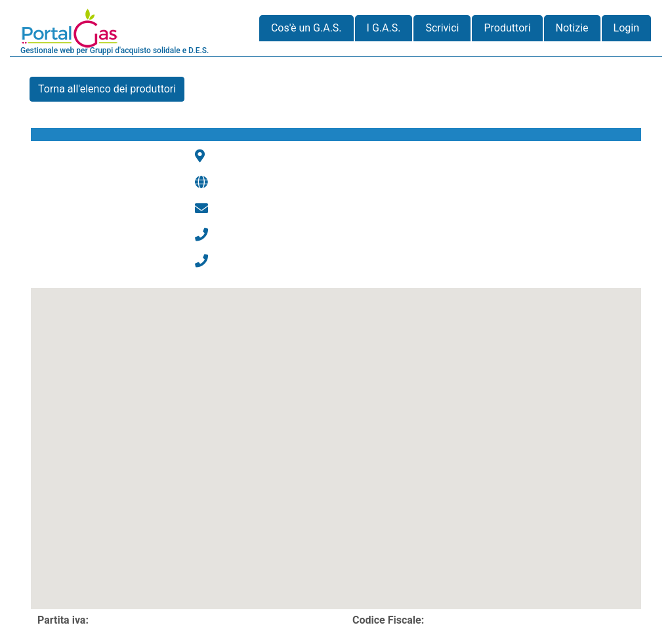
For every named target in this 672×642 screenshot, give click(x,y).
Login (626, 28)
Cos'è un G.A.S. (306, 28)
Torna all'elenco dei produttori (107, 89)
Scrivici (442, 28)
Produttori (507, 28)
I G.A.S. (384, 28)
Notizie (572, 28)
